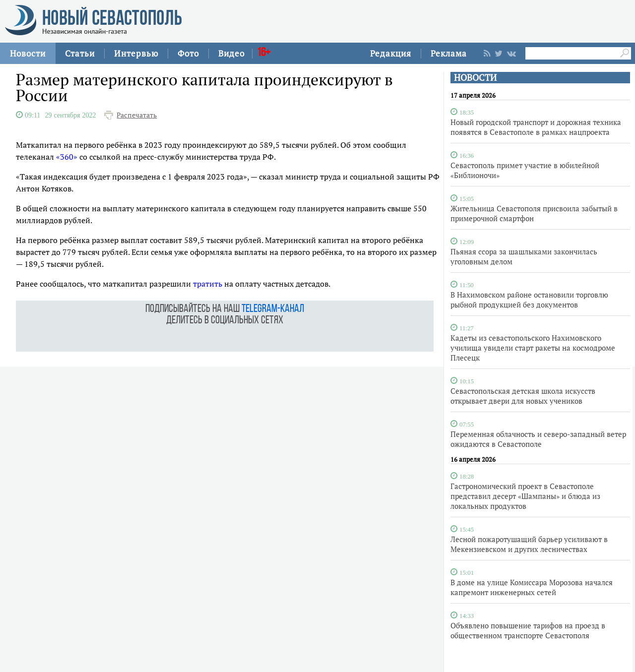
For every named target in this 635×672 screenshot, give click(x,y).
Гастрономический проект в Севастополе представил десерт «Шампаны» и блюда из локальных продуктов (525, 496)
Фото (188, 53)
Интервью (136, 53)
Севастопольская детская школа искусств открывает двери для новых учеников (523, 396)
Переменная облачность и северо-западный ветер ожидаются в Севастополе (538, 439)
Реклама (449, 53)
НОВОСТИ (475, 78)
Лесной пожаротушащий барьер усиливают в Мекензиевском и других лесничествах (529, 544)
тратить (208, 284)
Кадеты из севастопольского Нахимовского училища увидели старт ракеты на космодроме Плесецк (533, 348)
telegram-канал (273, 309)
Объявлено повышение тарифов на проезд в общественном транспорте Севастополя (528, 630)
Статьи (80, 53)
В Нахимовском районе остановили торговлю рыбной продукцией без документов (529, 300)
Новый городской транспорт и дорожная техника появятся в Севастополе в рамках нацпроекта (536, 127)
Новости (28, 53)
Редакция (391, 53)
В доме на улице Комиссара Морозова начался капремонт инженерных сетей (532, 587)
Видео (231, 53)
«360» (67, 157)
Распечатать (137, 115)
